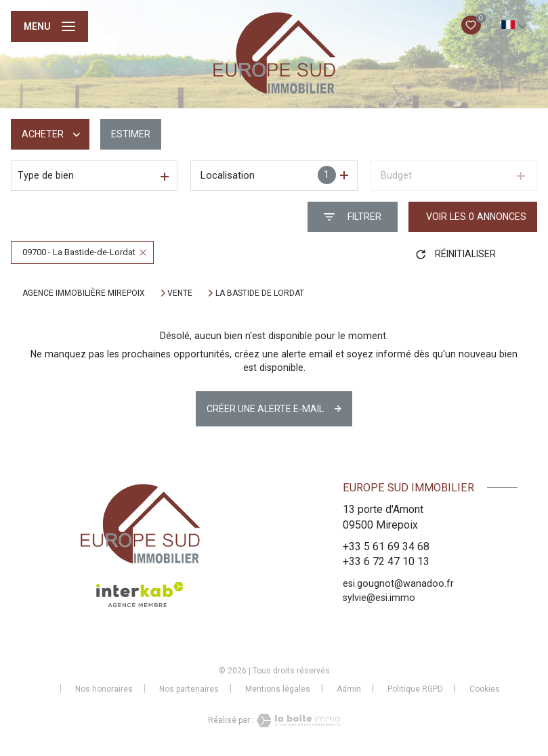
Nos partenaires (189, 689)
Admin (349, 689)
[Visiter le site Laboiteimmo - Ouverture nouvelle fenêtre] (297, 720)
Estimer (131, 134)
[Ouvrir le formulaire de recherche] (353, 217)
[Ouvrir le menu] (49, 26)
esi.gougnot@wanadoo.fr (398, 583)
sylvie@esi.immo (379, 598)
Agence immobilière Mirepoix (84, 293)
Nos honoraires (104, 689)
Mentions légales (278, 689)
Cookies (485, 689)
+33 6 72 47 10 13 (386, 561)
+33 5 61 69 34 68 (386, 547)
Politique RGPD (415, 689)
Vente (180, 293)
